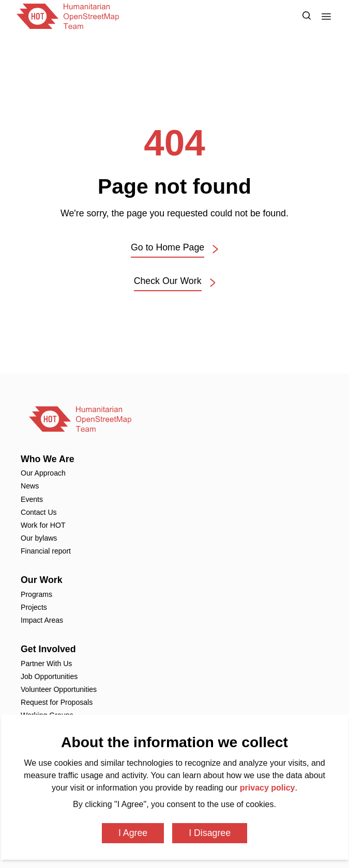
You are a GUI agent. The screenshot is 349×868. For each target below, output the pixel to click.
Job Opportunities (49, 676)
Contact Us (39, 512)
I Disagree (210, 833)
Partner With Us (46, 664)
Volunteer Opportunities (59, 689)
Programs (36, 594)
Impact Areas (42, 620)
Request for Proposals (57, 702)
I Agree (133, 833)
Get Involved (48, 649)
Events (32, 499)
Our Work (42, 580)
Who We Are (48, 459)
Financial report (46, 551)
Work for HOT (43, 525)
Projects (34, 607)
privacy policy (268, 788)
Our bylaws (39, 538)
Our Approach (43, 473)
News (30, 486)
